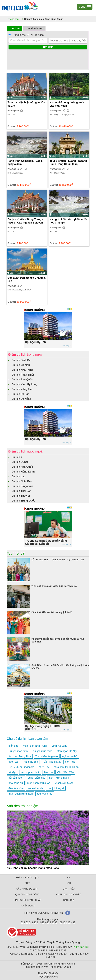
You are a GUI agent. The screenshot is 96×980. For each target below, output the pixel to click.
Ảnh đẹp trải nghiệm (23, 806)
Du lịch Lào (18, 476)
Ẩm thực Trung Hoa (20, 756)
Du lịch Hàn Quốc (22, 467)
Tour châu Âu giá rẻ (47, 756)
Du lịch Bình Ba (21, 360)
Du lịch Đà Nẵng (21, 399)
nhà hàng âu (16, 783)
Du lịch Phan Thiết (23, 375)
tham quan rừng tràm (21, 794)
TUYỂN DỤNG (27, 906)
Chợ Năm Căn (65, 772)
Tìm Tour (15, 28)
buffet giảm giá (36, 778)
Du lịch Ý (17, 457)
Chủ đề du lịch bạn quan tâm (27, 739)
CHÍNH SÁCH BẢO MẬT (69, 894)
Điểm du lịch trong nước (25, 354)
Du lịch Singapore (23, 486)
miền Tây (44, 767)
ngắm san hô (70, 756)
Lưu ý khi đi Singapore (21, 767)
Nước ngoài (37, 35)
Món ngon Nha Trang (35, 746)
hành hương (31, 762)
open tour (14, 762)
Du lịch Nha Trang (23, 370)
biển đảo (14, 746)
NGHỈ (69, 883)
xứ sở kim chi (36, 788)
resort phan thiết (30, 772)
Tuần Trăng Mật (52, 762)
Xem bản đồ (81, 947)
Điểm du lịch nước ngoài (26, 451)
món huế (70, 762)
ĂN (69, 877)
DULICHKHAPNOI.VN (50, 913)
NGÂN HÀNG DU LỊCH (27, 877)
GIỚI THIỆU (69, 889)
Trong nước (19, 35)
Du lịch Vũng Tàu (22, 389)
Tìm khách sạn (34, 28)
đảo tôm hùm (16, 788)
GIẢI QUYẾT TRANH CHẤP (27, 900)
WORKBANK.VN (48, 977)
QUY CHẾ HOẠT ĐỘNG (27, 894)
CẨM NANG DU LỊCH (27, 889)
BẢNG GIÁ (69, 900)
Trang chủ (14, 19)
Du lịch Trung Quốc (23, 501)
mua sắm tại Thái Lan (66, 767)
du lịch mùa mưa (43, 751)
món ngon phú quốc (39, 783)
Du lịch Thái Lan (21, 491)
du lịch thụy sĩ (56, 788)
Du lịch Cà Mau (21, 365)
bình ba (48, 772)
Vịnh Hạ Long (59, 746)
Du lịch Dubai (20, 462)
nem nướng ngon (59, 778)
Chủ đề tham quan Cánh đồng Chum (44, 19)
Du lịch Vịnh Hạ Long (24, 384)
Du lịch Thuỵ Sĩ (21, 496)
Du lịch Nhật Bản (22, 481)
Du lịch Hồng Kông (23, 472)
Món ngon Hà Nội (67, 751)
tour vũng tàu (45, 794)
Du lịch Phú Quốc (22, 380)
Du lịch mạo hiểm (18, 751)
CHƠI (27, 883)
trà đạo (13, 772)
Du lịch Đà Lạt (20, 394)
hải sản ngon (16, 778)
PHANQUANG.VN (48, 973)
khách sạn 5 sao (64, 783)
